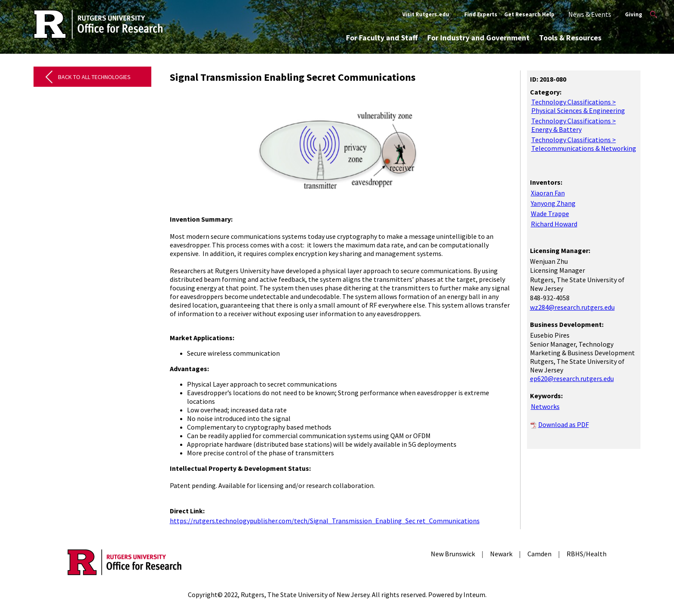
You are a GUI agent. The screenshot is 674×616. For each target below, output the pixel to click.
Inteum (474, 595)
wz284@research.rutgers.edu (572, 307)
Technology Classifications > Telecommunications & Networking (584, 144)
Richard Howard (554, 224)
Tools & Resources (570, 38)
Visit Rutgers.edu (426, 14)
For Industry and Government (478, 38)
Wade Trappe (550, 213)
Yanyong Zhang (553, 203)
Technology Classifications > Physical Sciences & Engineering (578, 106)
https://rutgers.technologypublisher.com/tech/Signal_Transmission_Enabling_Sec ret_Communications (325, 521)
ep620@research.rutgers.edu (572, 378)
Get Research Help (529, 14)
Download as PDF (564, 424)
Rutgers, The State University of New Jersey (305, 595)
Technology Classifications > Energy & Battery (574, 125)
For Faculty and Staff (382, 38)
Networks (545, 406)
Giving (634, 14)
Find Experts (481, 14)
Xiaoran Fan (548, 193)
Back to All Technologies (94, 77)
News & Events (590, 14)
